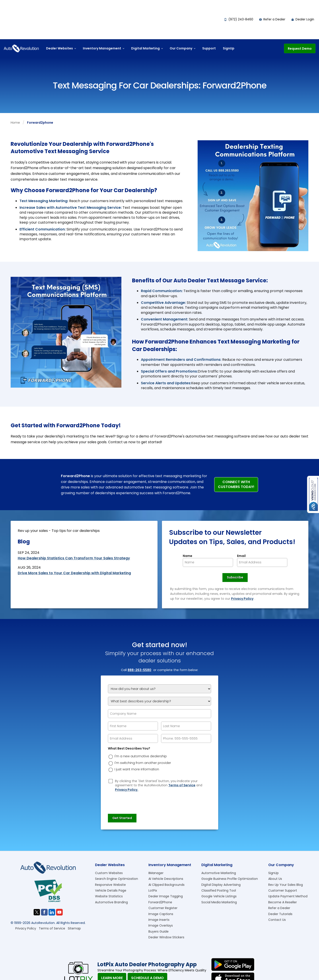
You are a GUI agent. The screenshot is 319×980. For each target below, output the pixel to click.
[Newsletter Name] (208, 562)
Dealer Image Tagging (166, 896)
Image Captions (161, 914)
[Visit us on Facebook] (44, 912)
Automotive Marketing (219, 873)
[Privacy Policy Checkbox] (111, 781)
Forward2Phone (160, 902)
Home (15, 123)
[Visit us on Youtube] (59, 912)
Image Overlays (161, 925)
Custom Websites (109, 873)
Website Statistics (109, 896)
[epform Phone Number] (186, 738)
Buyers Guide (159, 931)
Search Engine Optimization (117, 879)
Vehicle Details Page (111, 890)
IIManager (156, 873)
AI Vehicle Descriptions (166, 879)
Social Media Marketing (219, 902)
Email (241, 556)
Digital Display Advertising (221, 885)
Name (188, 556)
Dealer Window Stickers (166, 937)
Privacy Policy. (127, 790)
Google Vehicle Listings (219, 896)
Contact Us (277, 920)
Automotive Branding (111, 902)
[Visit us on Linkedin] (52, 912)
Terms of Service (182, 785)
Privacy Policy (242, 599)
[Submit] (122, 818)
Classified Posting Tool (219, 890)
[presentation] (142, 801)
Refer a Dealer (272, 19)
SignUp (229, 48)
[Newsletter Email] (262, 562)
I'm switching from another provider (143, 763)
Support (209, 48)
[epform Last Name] (186, 726)
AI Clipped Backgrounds (166, 885)
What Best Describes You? (129, 749)
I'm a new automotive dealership (141, 756)
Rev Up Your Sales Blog (286, 885)
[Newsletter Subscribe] (235, 578)
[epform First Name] (133, 726)
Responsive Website (110, 885)
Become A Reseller (283, 902)
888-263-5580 (139, 670)
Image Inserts (159, 920)
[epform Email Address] (133, 738)
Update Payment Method (288, 896)
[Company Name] (159, 714)
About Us (275, 879)
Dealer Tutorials (280, 914)
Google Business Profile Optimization (230, 879)
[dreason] (111, 757)
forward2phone (40, 123)
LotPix (153, 890)
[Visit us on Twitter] (37, 912)
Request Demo (300, 49)
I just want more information (137, 769)
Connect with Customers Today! (236, 484)
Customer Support (283, 890)
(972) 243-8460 (239, 19)
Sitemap (74, 928)
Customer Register (163, 908)
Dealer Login (303, 19)
